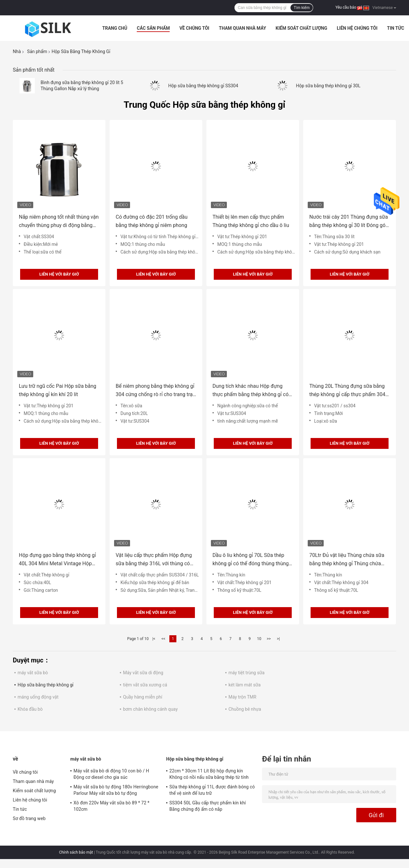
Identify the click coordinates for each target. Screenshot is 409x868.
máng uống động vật (38, 697)
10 (259, 639)
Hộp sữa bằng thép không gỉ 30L (328, 86)
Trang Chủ (115, 28)
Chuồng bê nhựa (245, 709)
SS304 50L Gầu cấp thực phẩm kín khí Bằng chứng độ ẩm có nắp (208, 806)
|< (154, 639)
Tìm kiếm (302, 8)
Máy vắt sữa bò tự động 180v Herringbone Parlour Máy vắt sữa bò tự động (116, 790)
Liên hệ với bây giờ (59, 274)
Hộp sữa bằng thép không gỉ (46, 685)
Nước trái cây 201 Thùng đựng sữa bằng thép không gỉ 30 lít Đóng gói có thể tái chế (349, 222)
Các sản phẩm (153, 28)
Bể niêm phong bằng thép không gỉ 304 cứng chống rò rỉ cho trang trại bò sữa (155, 391)
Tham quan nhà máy (243, 28)
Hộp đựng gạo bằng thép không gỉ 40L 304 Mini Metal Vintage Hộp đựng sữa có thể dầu (57, 560)
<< (163, 639)
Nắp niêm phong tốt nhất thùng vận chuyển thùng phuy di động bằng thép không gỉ (59, 222)
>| (278, 639)
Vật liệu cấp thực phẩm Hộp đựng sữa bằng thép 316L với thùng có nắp (154, 560)
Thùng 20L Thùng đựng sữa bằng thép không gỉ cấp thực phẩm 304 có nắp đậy (347, 391)
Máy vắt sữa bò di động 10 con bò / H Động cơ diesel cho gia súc (111, 774)
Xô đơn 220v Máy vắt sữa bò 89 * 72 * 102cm (112, 806)
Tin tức (396, 28)
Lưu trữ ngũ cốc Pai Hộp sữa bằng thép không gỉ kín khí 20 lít (58, 390)
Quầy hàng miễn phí (143, 697)
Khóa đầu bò (30, 709)
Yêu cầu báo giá (349, 7)
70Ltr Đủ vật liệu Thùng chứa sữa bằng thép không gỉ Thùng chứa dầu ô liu (347, 560)
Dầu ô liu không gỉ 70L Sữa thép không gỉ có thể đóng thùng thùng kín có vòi (251, 560)
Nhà (17, 51)
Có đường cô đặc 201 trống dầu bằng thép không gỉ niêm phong (152, 221)
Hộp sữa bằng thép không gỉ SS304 (203, 86)
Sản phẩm (37, 51)
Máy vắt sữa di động (143, 673)
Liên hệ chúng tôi (357, 28)
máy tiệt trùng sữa (247, 673)
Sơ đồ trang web (29, 818)
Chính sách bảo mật (76, 852)
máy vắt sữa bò (33, 673)
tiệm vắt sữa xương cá (145, 685)
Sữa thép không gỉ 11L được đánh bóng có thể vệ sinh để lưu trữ (212, 790)
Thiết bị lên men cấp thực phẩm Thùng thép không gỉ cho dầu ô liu (251, 221)
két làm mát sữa (245, 685)
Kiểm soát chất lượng (301, 28)
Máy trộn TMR (242, 697)
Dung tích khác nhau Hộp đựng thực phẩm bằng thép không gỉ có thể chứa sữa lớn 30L (251, 391)
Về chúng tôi (194, 28)
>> (269, 639)
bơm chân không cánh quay (150, 709)
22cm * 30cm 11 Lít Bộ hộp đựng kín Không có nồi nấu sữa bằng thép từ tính (209, 774)
